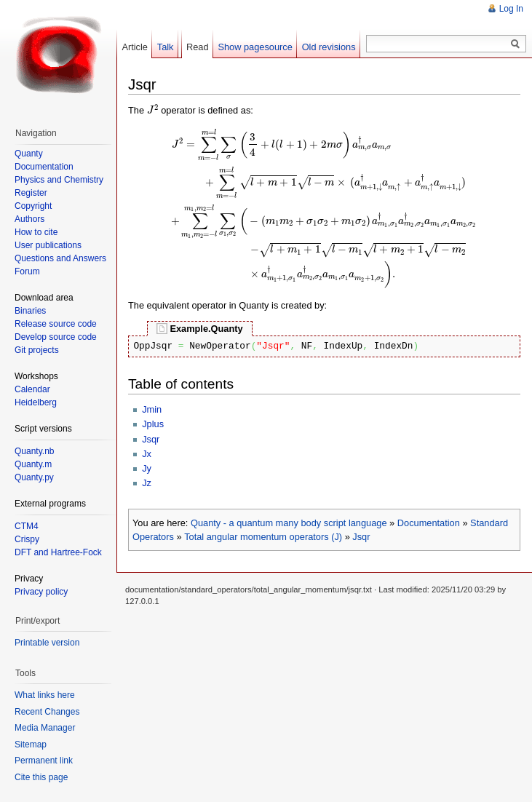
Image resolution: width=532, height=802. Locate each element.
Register (31, 193)
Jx (147, 454)
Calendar (32, 389)
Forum (27, 271)
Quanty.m (33, 464)
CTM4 (27, 526)
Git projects (37, 350)
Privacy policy (41, 592)
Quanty (29, 154)
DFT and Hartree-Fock (58, 552)
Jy (147, 468)
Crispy (27, 539)
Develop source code (56, 337)
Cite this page (41, 777)
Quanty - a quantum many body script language (289, 523)
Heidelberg (36, 402)
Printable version (47, 643)
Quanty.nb (34, 451)
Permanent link (44, 761)
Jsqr (151, 439)
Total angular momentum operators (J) (263, 537)
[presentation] (153, 109)
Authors (29, 219)
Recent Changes (47, 712)
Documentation (429, 523)
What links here (45, 695)
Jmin (152, 409)
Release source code (56, 324)
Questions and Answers (60, 258)
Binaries (30, 311)
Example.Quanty (206, 329)
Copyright (33, 206)
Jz (147, 483)
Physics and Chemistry (59, 180)
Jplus (153, 424)
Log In (511, 9)
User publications (48, 245)
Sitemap (31, 745)
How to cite (36, 232)
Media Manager (45, 728)
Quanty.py (34, 477)
